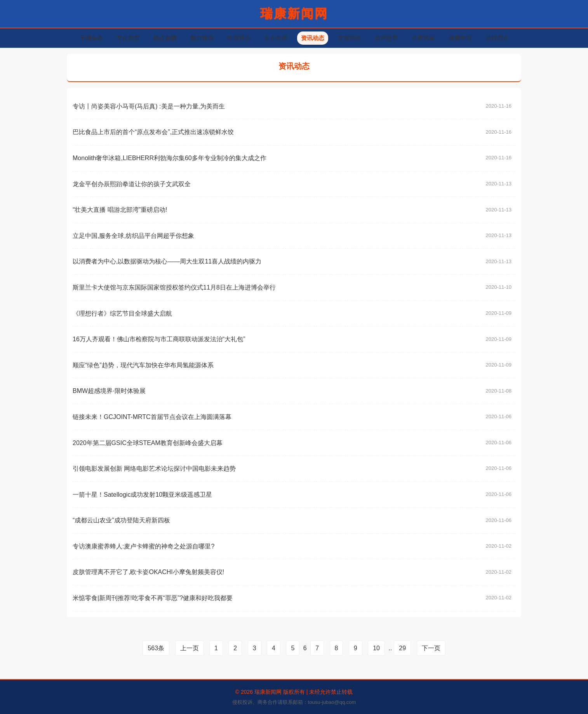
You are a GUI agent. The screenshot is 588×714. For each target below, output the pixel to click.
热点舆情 (165, 38)
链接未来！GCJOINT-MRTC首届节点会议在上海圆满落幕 (152, 417)
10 (376, 648)
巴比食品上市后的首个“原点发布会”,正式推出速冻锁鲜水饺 (153, 132)
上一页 (190, 648)
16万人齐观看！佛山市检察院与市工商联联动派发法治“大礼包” (159, 339)
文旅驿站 (350, 38)
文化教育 (128, 38)
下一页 (431, 648)
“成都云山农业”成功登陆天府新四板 (121, 520)
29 (402, 648)
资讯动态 (313, 38)
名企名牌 (276, 38)
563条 (156, 648)
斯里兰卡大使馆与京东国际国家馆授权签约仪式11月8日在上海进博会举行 (174, 287)
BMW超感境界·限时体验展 (109, 391)
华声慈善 (386, 38)
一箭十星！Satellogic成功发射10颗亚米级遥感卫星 (142, 495)
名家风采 (423, 38)
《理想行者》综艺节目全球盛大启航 (122, 313)
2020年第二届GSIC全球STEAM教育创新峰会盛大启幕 (148, 443)
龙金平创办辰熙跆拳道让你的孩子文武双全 (132, 184)
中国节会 (239, 38)
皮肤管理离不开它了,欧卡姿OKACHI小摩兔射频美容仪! (148, 572)
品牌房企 (497, 38)
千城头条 (91, 38)
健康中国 (460, 38)
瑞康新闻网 (294, 14)
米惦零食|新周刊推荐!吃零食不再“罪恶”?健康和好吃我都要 (153, 598)
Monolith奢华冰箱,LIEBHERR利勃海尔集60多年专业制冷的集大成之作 (170, 158)
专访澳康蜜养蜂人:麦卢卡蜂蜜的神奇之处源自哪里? (144, 546)
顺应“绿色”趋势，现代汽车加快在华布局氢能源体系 (143, 365)
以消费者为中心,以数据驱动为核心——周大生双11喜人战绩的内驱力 (167, 261)
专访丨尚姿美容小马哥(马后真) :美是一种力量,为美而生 (149, 106)
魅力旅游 (202, 38)
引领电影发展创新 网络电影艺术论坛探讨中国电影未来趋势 (154, 469)
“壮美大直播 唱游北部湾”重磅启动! (120, 210)
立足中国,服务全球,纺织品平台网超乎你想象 (133, 236)
